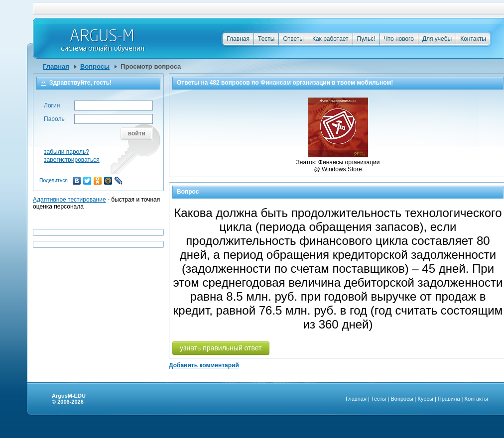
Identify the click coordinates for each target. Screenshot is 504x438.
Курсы (426, 399)
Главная (238, 39)
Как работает (330, 39)
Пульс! (366, 39)
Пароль (54, 119)
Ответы (293, 39)
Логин (52, 106)
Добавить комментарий (204, 365)
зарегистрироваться (72, 160)
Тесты (266, 39)
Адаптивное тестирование (69, 200)
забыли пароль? (66, 152)
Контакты (473, 39)
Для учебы (437, 39)
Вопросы (95, 66)
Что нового (399, 39)
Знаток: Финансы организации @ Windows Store (338, 162)
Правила (449, 399)
